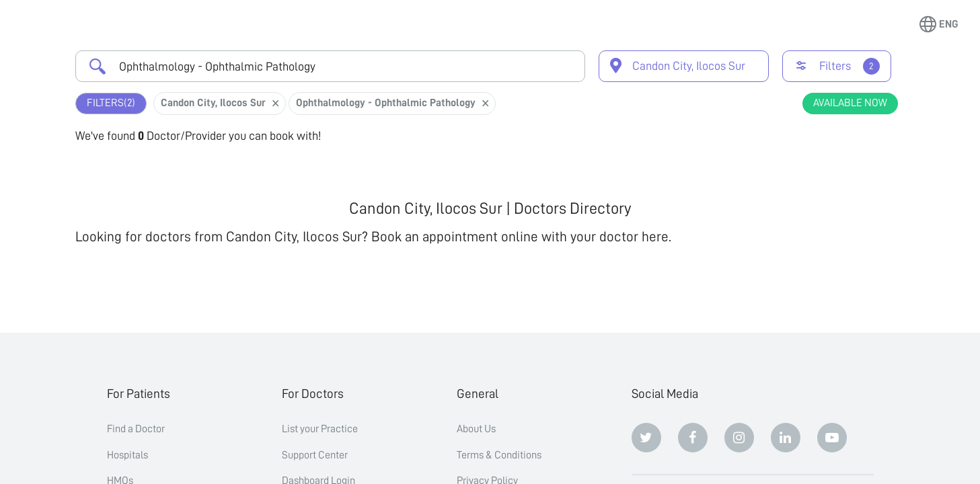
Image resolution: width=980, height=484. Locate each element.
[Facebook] (693, 438)
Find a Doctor (136, 429)
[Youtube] (832, 438)
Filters (111, 103)
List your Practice (320, 429)
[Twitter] (646, 438)
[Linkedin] (786, 438)
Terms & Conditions (499, 455)
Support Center (315, 455)
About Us (476, 429)
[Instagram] (739, 438)
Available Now (850, 103)
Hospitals (127, 455)
